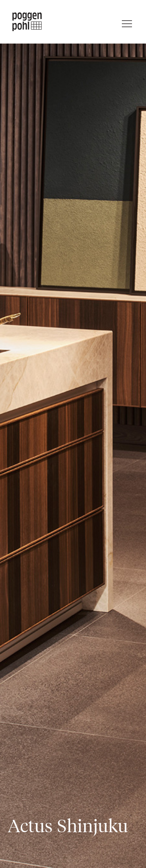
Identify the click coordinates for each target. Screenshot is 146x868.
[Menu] (127, 22)
